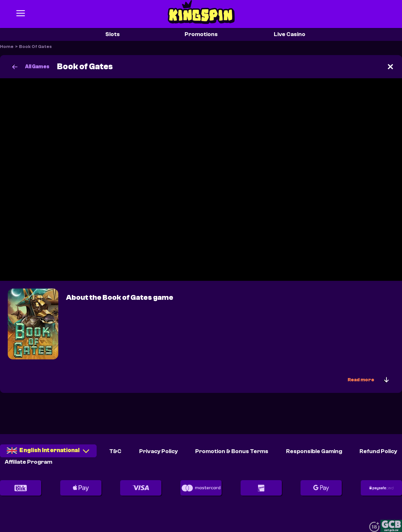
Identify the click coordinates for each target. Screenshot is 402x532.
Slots (113, 34)
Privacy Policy (158, 451)
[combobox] (48, 453)
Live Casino (290, 34)
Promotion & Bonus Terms (232, 451)
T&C (115, 451)
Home (7, 47)
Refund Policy (378, 451)
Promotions (201, 34)
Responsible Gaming (314, 451)
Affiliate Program (29, 462)
